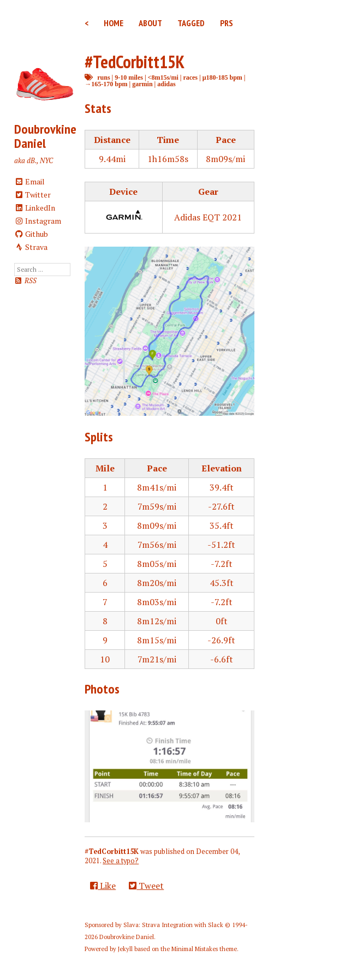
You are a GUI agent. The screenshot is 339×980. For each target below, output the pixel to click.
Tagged (191, 23)
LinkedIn (35, 208)
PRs (227, 23)
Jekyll (125, 949)
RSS (25, 281)
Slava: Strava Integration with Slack (173, 925)
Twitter (33, 195)
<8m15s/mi (163, 77)
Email (30, 181)
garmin (142, 84)
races (190, 77)
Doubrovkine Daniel (45, 136)
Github (31, 234)
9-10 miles (129, 77)
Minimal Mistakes (195, 949)
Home (114, 23)
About (150, 23)
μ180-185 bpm (222, 77)
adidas (166, 84)
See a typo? (121, 861)
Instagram (38, 221)
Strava (31, 247)
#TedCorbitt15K (135, 62)
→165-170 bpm (106, 84)
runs (103, 77)
